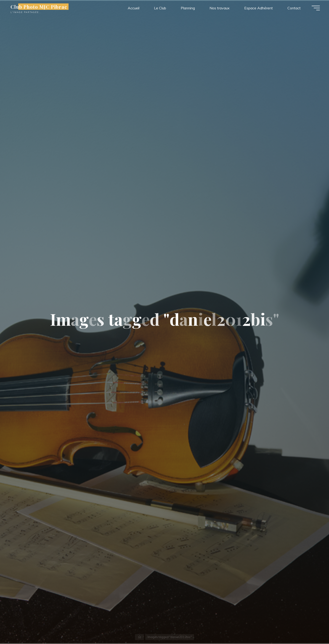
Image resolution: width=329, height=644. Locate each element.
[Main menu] (316, 8)
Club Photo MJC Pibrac (39, 7)
